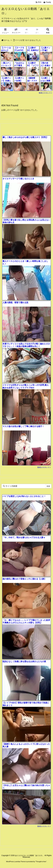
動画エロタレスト (46, 93)
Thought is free (41, 862)
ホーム (7, 40)
